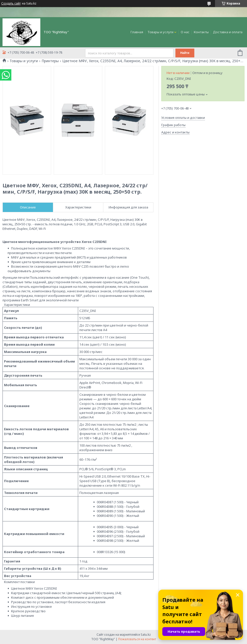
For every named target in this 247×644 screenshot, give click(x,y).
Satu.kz (146, 635)
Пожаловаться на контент (137, 639)
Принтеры (50, 61)
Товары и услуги (160, 32)
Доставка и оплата (228, 32)
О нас (185, 32)
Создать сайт (11, 4)
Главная (137, 32)
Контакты (201, 32)
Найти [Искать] (185, 53)
